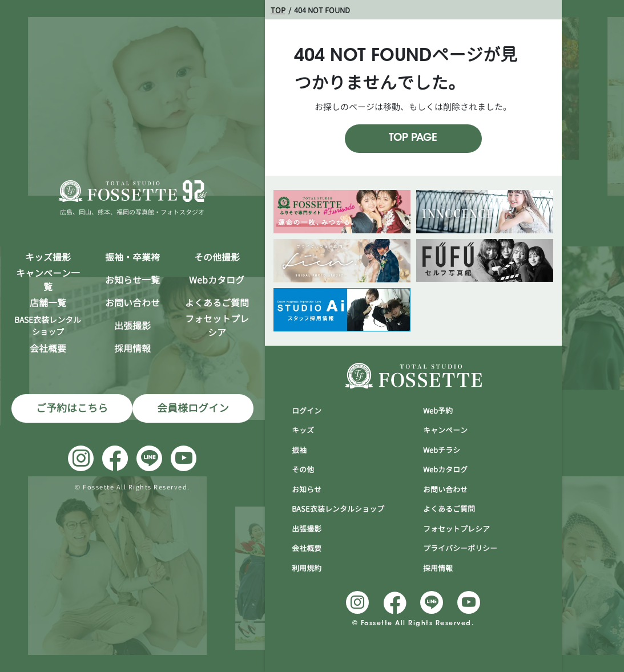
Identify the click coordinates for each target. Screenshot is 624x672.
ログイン (307, 411)
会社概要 (48, 349)
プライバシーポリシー (460, 548)
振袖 (299, 450)
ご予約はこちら (72, 408)
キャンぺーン (445, 430)
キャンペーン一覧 (48, 280)
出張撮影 (132, 326)
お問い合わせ (132, 303)
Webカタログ (217, 280)
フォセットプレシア (217, 326)
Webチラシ (442, 450)
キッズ (303, 430)
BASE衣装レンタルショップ (338, 509)
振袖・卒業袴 (132, 257)
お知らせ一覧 (132, 280)
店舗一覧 (48, 303)
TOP (278, 10)
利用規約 (307, 568)
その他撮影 (217, 257)
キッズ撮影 (48, 257)
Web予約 (438, 411)
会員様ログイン (193, 408)
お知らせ (307, 489)
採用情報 (132, 349)
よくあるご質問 (217, 303)
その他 (303, 469)
